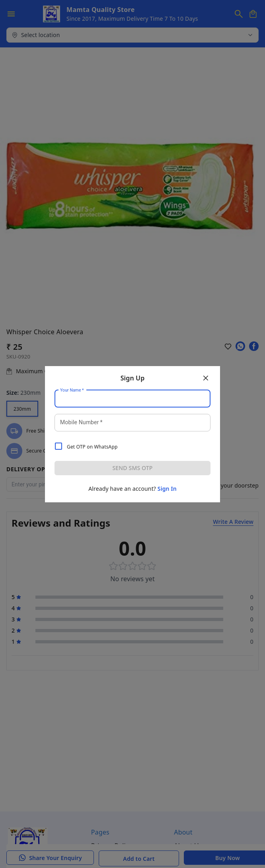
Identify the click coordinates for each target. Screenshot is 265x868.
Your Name (72, 390)
